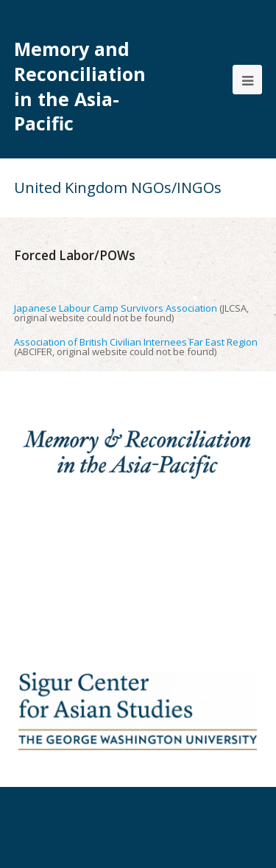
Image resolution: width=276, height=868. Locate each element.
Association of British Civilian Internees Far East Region (136, 342)
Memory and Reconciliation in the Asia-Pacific (80, 86)
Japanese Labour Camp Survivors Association (116, 308)
